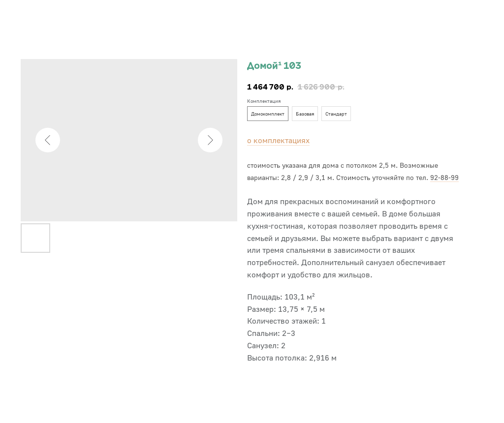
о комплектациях (278, 140)
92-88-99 (444, 177)
